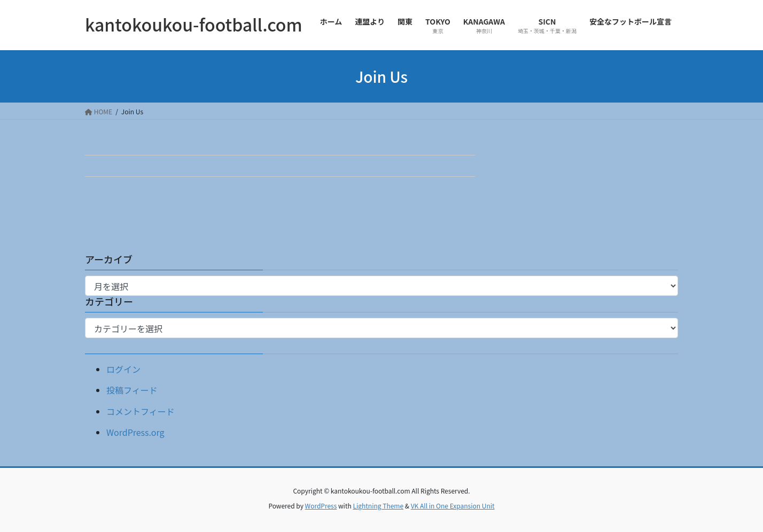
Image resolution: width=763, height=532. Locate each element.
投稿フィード (132, 390)
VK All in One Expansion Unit (453, 506)
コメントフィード (141, 411)
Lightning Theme (378, 506)
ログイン (123, 369)
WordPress (321, 506)
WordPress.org (135, 432)
